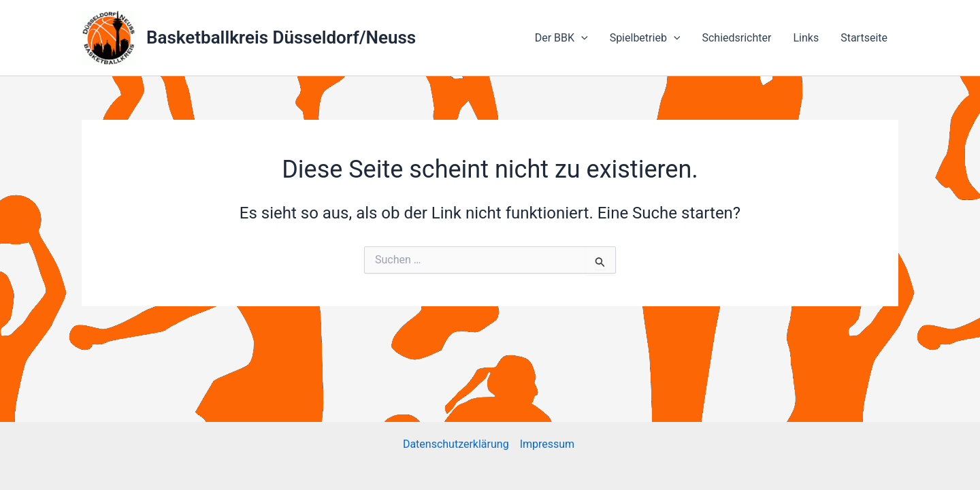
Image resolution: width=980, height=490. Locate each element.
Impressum (549, 444)
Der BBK (561, 38)
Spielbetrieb (645, 38)
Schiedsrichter (736, 38)
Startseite (864, 38)
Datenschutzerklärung (456, 444)
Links (806, 38)
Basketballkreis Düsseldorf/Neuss (281, 37)
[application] (581, 38)
